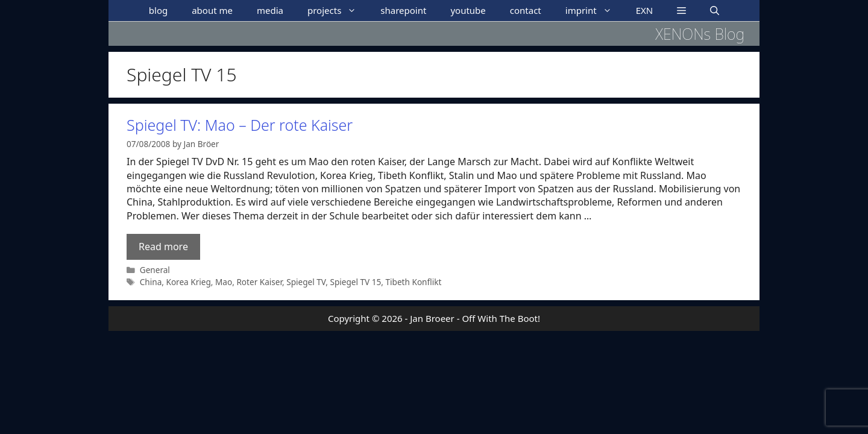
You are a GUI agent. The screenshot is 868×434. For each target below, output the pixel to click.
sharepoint (403, 10)
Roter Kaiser (259, 282)
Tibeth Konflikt (414, 282)
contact (526, 10)
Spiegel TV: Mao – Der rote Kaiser (240, 125)
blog (158, 10)
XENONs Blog (700, 34)
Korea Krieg (188, 282)
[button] (681, 11)
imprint (595, 11)
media (270, 10)
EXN (645, 10)
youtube (468, 10)
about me (212, 10)
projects (338, 11)
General (155, 270)
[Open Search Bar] (715, 11)
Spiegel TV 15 (355, 282)
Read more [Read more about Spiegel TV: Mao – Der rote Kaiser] (163, 247)
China (151, 282)
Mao (224, 282)
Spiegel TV (306, 282)
